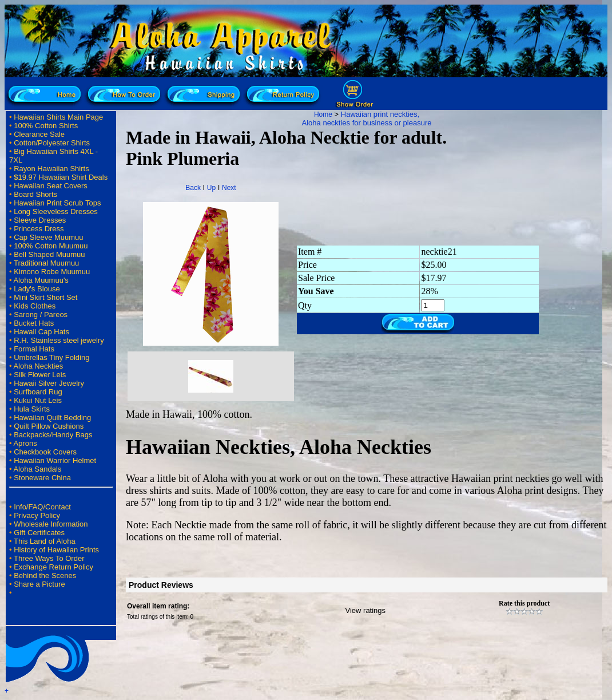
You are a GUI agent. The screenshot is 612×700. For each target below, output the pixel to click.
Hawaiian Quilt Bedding (52, 418)
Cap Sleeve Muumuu (48, 237)
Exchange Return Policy (53, 567)
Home (323, 114)
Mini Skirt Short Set (45, 297)
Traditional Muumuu (46, 263)
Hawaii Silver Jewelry (49, 383)
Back (193, 188)
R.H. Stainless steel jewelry (59, 340)
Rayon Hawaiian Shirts (51, 169)
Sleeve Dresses (40, 220)
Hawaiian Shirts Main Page (58, 117)
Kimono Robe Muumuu (52, 272)
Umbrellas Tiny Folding (51, 357)
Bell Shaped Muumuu (49, 254)
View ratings (366, 610)
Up (211, 188)
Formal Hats (34, 349)
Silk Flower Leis (40, 375)
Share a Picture (39, 584)
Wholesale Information (51, 524)
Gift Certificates (39, 533)
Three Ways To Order (49, 558)
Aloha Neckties (38, 366)
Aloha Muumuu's (41, 280)
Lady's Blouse (37, 289)
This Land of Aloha (45, 541)
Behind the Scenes (45, 576)
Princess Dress (39, 229)
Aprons (25, 443)
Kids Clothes (35, 306)
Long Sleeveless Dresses (56, 211)
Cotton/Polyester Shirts (52, 143)
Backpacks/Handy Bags (53, 435)
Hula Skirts (32, 409)
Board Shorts (35, 194)
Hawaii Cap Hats (41, 332)
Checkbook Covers (45, 452)
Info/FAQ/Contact (42, 507)
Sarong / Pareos (41, 315)
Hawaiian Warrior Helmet (55, 460)
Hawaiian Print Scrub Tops (57, 203)
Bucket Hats (34, 323)
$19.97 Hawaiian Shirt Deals (61, 177)
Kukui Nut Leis (38, 400)
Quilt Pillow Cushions (49, 426)
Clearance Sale (39, 134)
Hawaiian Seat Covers (51, 186)
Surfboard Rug (38, 392)
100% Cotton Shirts (46, 126)
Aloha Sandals (37, 469)
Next (229, 188)
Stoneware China (42, 478)
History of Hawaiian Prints (56, 550)
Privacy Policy (37, 515)
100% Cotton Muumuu (51, 246)
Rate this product (524, 603)
